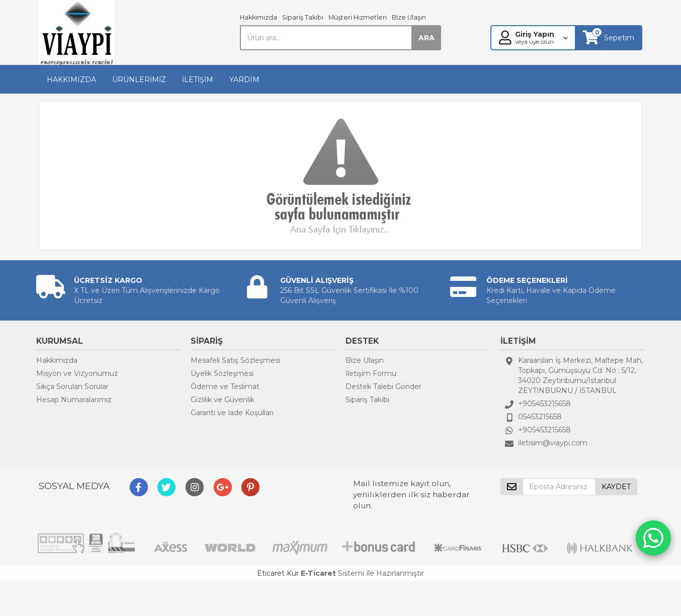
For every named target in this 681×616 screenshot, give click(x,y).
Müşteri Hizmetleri (358, 17)
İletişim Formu (371, 373)
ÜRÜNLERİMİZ (139, 80)
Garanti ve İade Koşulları (232, 413)
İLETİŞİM (198, 80)
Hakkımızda (259, 17)
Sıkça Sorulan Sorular (72, 387)
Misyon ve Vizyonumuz (77, 373)
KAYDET (616, 487)
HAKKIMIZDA (71, 80)
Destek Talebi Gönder (384, 387)
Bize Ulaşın (409, 17)
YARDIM (244, 80)
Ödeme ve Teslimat (225, 387)
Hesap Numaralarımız (74, 400)
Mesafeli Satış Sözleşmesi (235, 360)
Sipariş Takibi (303, 17)
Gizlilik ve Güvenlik (223, 400)
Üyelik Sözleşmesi (222, 373)
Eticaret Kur (278, 573)
